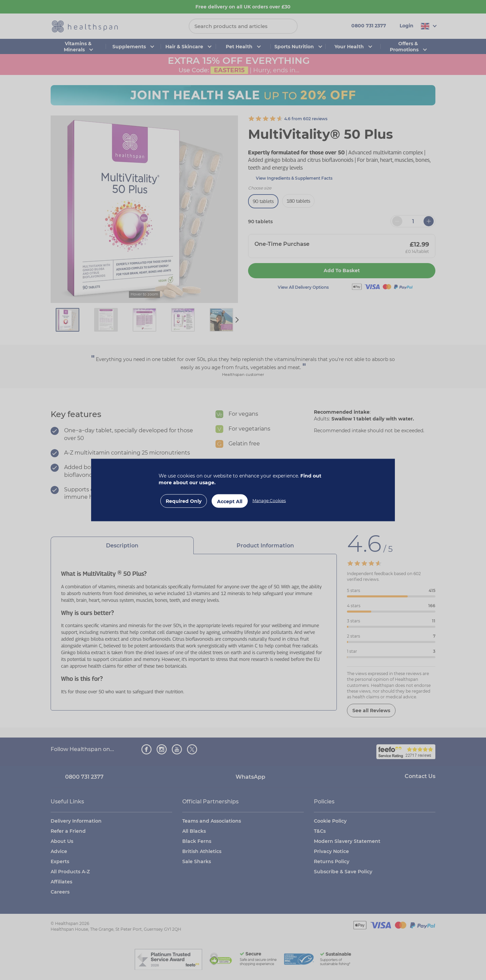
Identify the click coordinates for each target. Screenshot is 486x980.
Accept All (230, 501)
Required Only (184, 501)
